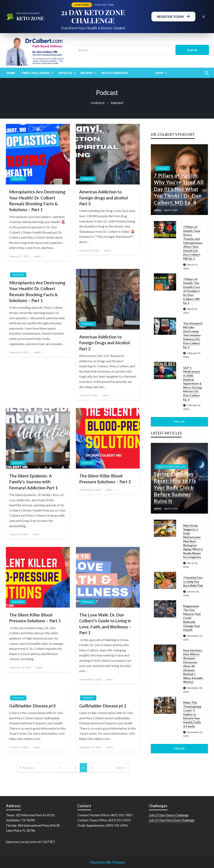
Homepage (98, 103)
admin (37, 256)
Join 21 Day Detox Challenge (169, 815)
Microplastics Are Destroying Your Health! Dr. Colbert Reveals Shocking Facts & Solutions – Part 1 (37, 201)
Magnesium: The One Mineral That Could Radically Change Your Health (192, 618)
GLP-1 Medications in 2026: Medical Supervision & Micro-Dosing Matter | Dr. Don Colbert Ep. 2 (193, 383)
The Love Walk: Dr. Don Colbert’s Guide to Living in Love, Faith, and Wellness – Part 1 (105, 624)
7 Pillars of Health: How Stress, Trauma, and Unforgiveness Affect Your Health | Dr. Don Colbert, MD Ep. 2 (193, 243)
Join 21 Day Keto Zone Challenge (172, 820)
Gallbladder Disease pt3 (32, 706)
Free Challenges (36, 73)
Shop (159, 73)
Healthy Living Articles (171, 467)
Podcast (141, 73)
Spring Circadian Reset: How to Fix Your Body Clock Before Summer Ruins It (175, 487)
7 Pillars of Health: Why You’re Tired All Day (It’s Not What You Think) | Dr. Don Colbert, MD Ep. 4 (179, 189)
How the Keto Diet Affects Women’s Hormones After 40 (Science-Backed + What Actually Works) (193, 666)
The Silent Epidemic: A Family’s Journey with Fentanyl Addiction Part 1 (33, 482)
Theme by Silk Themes (107, 862)
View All (179, 422)
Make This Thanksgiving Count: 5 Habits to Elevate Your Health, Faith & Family (192, 714)
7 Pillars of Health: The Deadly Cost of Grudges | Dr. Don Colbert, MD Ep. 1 (192, 291)
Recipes (87, 73)
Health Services (114, 73)
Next (120, 768)
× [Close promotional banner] (203, 16)
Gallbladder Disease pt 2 (103, 706)
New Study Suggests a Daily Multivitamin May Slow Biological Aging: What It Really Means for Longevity (193, 541)
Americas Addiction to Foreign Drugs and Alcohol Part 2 (104, 343)
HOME (11, 73)
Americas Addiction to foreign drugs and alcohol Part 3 (103, 198)
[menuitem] (11, 73)
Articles (65, 73)
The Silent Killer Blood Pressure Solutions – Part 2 (105, 479)
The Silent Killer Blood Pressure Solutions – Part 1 (35, 618)
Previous (28, 768)
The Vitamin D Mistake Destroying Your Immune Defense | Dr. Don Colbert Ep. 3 (193, 335)
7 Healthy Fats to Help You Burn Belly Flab (193, 581)
